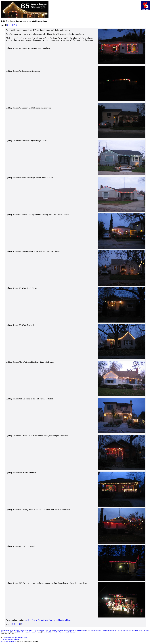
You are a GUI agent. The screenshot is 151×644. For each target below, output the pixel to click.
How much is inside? (28, 632)
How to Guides (70, 632)
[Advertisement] (95, 7)
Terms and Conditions (9, 641)
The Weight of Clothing (11, 639)
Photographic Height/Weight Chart (15, 638)
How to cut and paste (109, 630)
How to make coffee (94, 630)
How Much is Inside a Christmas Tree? (24, 630)
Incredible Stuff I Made (50, 632)
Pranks (61, 632)
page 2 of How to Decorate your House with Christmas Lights (48, 620)
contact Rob (5, 630)
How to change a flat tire (126, 630)
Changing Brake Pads (44, 630)
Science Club (16, 632)
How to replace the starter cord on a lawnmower (69, 630)
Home (39, 632)
